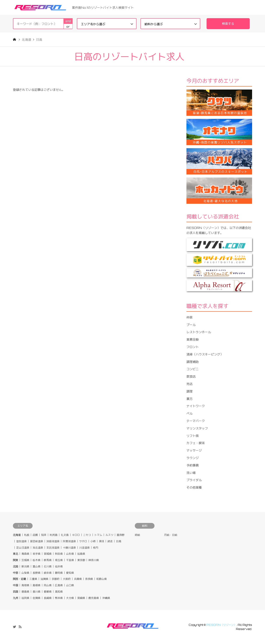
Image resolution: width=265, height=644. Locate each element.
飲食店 (191, 376)
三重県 (33, 579)
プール (191, 325)
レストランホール (199, 332)
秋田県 (59, 554)
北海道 (17, 535)
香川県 (37, 592)
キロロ (76, 535)
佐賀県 (37, 598)
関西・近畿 (19, 579)
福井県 (59, 566)
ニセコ (87, 535)
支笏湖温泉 (53, 548)
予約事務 (193, 465)
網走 (110, 541)
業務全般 (193, 339)
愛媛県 (48, 592)
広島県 (59, 585)
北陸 (16, 566)
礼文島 (65, 535)
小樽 (93, 541)
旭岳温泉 (38, 548)
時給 (137, 535)
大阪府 (67, 579)
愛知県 (70, 573)
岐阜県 (48, 573)
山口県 (70, 585)
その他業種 (194, 487)
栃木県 (37, 560)
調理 (190, 391)
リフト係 (193, 436)
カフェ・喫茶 (196, 443)
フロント (193, 347)
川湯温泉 (84, 548)
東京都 (81, 560)
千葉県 (70, 560)
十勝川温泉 (69, 548)
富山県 (37, 566)
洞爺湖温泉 (53, 541)
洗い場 (191, 473)
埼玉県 (59, 560)
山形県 (70, 554)
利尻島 (54, 535)
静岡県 (59, 573)
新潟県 (25, 566)
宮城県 (48, 554)
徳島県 (25, 592)
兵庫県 (78, 579)
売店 (190, 384)
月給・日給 (171, 535)
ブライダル (194, 480)
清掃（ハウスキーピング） (205, 354)
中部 (16, 573)
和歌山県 (102, 579)
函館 (35, 535)
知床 (44, 535)
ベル (190, 413)
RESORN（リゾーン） (221, 625)
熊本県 (59, 598)
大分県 (70, 598)
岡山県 (48, 585)
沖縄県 (106, 598)
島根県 (37, 585)
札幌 (27, 535)
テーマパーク (196, 421)
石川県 (48, 566)
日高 (119, 541)
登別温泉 (21, 541)
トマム (98, 535)
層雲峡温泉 (37, 541)
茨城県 (25, 560)
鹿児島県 (94, 598)
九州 (16, 598)
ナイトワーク (196, 406)
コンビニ (193, 369)
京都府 (56, 579)
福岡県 (25, 598)
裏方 (190, 399)
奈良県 (89, 579)
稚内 (96, 548)
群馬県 (48, 560)
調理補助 (193, 362)
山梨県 (25, 573)
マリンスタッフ (197, 428)
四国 (16, 592)
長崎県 (48, 598)
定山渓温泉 (23, 548)
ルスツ (109, 535)
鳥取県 (25, 585)
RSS (20, 627)
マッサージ (194, 450)
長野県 (37, 573)
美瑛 (102, 541)
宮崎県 (81, 598)
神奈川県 (94, 560)
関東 (16, 560)
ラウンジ (193, 458)
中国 (16, 585)
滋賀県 (44, 579)
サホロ (83, 541)
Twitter (14, 627)
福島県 (81, 554)
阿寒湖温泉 (69, 541)
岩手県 (37, 554)
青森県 (25, 554)
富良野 (121, 535)
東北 (16, 554)
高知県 (59, 592)
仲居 (190, 317)
